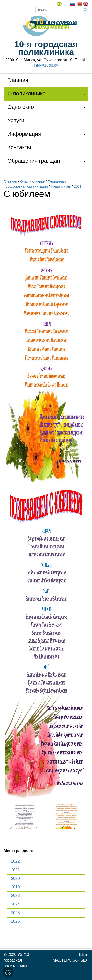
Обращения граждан (34, 161)
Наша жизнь (61, 186)
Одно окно (21, 107)
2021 (78, 186)
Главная (18, 80)
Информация (24, 134)
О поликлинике (26, 94)
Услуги (16, 120)
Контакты (19, 147)
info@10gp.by (46, 65)
